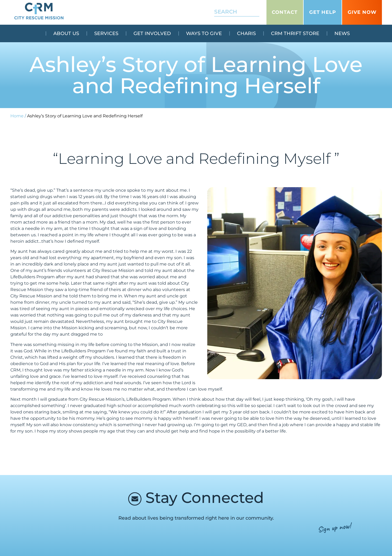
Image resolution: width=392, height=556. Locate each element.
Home (17, 116)
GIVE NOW (362, 12)
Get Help (323, 12)
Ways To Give (204, 33)
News (342, 33)
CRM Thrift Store (295, 33)
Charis (246, 33)
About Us (66, 33)
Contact (285, 12)
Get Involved (152, 33)
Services (106, 33)
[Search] (256, 12)
